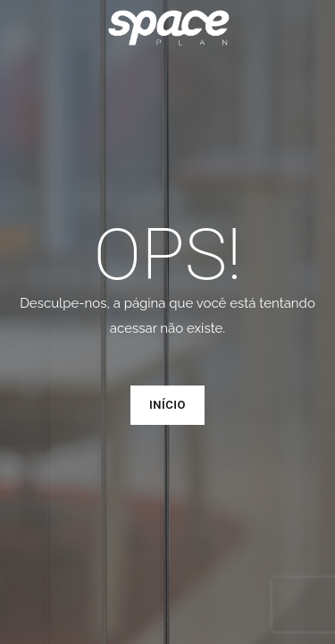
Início (167, 405)
